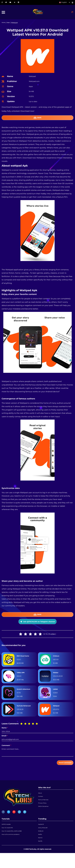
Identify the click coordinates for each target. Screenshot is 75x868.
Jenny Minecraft (44, 838)
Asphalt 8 (42, 834)
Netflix (41, 847)
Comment (6, 753)
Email (5, 743)
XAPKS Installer (7, 834)
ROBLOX (41, 843)
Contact (41, 806)
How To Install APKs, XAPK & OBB (14, 843)
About (40, 802)
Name (5, 735)
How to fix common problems (12, 847)
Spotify (41, 856)
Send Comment (63, 771)
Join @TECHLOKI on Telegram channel (37, 628)
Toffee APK (22, 680)
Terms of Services (44, 811)
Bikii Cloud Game (25, 663)
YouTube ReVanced (25, 713)
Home (4, 25)
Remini (41, 851)
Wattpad (57, 713)
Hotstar (57, 680)
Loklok (56, 697)
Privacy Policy (43, 815)
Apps (10, 25)
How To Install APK (9, 838)
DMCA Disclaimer (45, 819)
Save (38, 121)
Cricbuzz (57, 663)
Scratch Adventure (25, 697)
